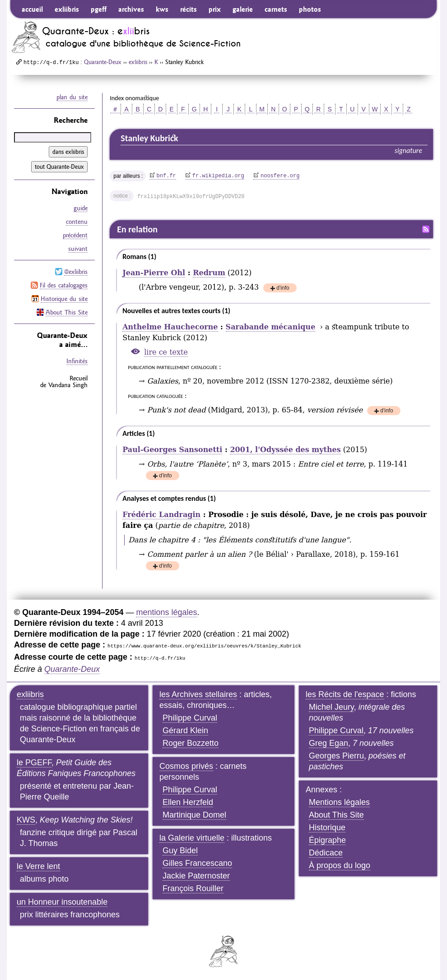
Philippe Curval (190, 718)
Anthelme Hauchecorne (170, 327)
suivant (78, 249)
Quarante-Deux (103, 62)
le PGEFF (34, 763)
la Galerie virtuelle (192, 838)
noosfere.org (280, 176)
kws (162, 9)
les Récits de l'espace (345, 694)
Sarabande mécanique (271, 327)
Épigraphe (327, 840)
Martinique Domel (194, 815)
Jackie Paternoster (196, 876)
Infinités (77, 361)
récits (189, 9)
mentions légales (166, 612)
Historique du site (64, 299)
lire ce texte (166, 352)
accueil (32, 9)
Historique (327, 827)
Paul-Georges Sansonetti (172, 450)
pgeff (99, 9)
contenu (77, 222)
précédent (75, 235)
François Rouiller (193, 888)
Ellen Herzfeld (188, 802)
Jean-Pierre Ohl (154, 273)
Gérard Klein (185, 730)
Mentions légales (339, 802)
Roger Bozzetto (191, 743)
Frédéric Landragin (161, 515)
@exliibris (76, 272)
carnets (276, 9)
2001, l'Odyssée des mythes (285, 450)
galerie (243, 9)
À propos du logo (340, 865)
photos (310, 9)
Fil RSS (426, 229)
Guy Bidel (180, 851)
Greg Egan (328, 743)
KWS (26, 820)
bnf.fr (166, 176)
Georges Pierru (336, 756)
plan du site (72, 97)
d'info (283, 289)
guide (81, 208)
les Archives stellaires (198, 694)
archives (131, 9)
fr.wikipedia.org (218, 176)
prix (215, 9)
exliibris (67, 9)
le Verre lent (38, 866)
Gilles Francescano (197, 863)
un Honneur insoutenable (62, 902)
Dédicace (326, 853)
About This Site (67, 312)
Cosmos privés (186, 766)
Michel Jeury (331, 707)
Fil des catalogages (64, 285)
